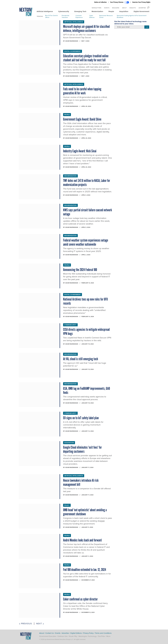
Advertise (142, 8)
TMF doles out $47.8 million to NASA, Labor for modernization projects (87, 183)
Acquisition (124, 11)
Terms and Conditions (103, 633)
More (108, 636)
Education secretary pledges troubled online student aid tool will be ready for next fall (86, 58)
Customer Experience (79, 16)
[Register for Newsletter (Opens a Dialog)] (147, 27)
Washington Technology (87, 636)
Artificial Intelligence (45, 11)
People (111, 11)
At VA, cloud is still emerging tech (81, 359)
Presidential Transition (65, 16)
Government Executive (48, 636)
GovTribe (101, 636)
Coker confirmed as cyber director (80, 599)
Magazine (116, 8)
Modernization (97, 11)
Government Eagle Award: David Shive (82, 119)
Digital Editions (76, 633)
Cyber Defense (92, 16)
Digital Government (141, 11)
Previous (25, 624)
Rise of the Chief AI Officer (51, 16)
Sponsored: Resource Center (106, 16)
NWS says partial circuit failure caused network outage (87, 212)
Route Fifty (73, 636)
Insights (133, 8)
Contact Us (50, 633)
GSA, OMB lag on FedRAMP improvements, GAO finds (87, 390)
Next (40, 624)
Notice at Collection (100, 2)
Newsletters (97, 8)
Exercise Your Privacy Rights (141, 2)
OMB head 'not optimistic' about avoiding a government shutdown (85, 512)
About (124, 8)
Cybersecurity (64, 11)
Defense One (63, 636)
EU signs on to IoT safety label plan (81, 418)
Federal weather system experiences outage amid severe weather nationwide (86, 242)
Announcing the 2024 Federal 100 (80, 270)
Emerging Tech (80, 11)
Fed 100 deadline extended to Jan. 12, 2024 (85, 570)
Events (107, 8)
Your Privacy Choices (120, 2)
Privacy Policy (88, 633)
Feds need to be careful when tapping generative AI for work (82, 91)
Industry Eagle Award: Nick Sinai (80, 151)
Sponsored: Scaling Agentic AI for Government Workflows (132, 16)
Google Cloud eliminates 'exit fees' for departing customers (82, 449)
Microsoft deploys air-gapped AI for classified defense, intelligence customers (86, 29)
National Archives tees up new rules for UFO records (85, 301)
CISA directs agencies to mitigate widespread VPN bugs (86, 332)
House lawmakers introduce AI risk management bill (81, 482)
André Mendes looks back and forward (82, 540)
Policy (67, 505)
